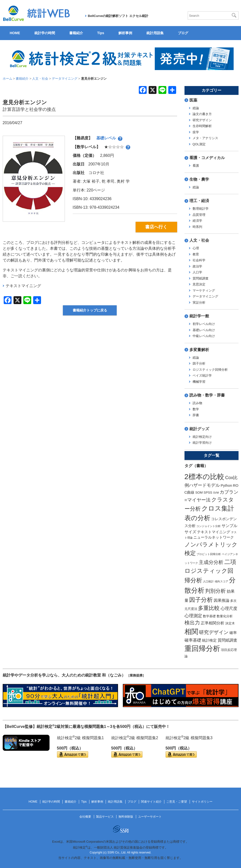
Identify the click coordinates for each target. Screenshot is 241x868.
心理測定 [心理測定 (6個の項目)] (193, 616)
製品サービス (105, 817)
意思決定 (199, 284)
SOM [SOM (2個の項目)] (199, 493)
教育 (196, 254)
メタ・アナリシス (205, 138)
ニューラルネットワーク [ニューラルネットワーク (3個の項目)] (214, 537)
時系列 (197, 227)
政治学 (197, 266)
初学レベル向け (204, 324)
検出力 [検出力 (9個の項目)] (192, 623)
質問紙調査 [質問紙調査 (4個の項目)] (227, 640)
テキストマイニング (23, 286)
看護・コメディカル (207, 158)
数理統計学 (201, 209)
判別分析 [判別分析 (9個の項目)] (215, 591)
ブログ (183, 33)
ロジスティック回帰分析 (210, 370)
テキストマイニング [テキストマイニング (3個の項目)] (214, 532)
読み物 (197, 403)
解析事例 (125, 33)
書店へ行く (156, 227)
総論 (196, 108)
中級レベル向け (204, 336)
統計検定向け (202, 437)
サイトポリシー (202, 802)
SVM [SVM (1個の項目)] (216, 493)
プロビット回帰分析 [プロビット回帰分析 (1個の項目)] (209, 554)
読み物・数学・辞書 (207, 395)
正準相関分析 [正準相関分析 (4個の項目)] (213, 623)
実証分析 (199, 302)
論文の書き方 (202, 114)
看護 (196, 166)
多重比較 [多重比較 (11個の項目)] (209, 608)
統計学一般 (199, 316)
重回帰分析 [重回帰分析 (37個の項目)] (202, 648)
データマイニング (205, 296)
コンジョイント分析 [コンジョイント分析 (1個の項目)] (208, 526)
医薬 (193, 100)
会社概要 (85, 817)
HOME (15, 33)
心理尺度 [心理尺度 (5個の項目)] (229, 608)
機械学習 (199, 382)
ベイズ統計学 (202, 375)
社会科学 (199, 260)
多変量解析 (199, 350)
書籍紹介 (76, 33)
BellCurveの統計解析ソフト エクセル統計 (118, 16)
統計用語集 (155, 33)
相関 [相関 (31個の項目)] (191, 632)
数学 (196, 409)
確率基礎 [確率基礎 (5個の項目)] (193, 640)
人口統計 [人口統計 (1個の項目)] (208, 581)
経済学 (197, 221)
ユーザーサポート (150, 817)
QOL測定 (199, 144)
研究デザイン (202, 120)
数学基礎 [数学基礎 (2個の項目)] (209, 616)
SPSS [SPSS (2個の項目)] (208, 493)
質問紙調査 (201, 278)
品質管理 (199, 215)
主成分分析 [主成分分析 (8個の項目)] (211, 562)
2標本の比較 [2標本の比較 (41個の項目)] (204, 477)
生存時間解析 (202, 126)
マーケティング (204, 290)
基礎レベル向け (204, 330)
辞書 (196, 415)
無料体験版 (126, 817)
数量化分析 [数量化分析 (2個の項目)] (225, 616)
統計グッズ (199, 429)
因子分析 (199, 363)
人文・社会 (199, 240)
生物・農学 (199, 179)
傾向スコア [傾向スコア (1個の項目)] (221, 581)
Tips (101, 33)
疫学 (196, 132)
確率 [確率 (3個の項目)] (233, 633)
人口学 (197, 272)
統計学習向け (202, 443)
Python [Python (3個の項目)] (226, 485)
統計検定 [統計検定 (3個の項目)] (209, 640)
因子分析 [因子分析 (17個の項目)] (201, 600)
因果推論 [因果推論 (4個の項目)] (222, 600)
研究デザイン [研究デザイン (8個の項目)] (214, 632)
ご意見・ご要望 (177, 802)
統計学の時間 (45, 33)
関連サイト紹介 (151, 802)
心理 (196, 248)
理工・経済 (199, 201)
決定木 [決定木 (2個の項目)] (230, 623)
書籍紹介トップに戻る (90, 310)
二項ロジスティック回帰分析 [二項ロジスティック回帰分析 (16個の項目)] (210, 571)
